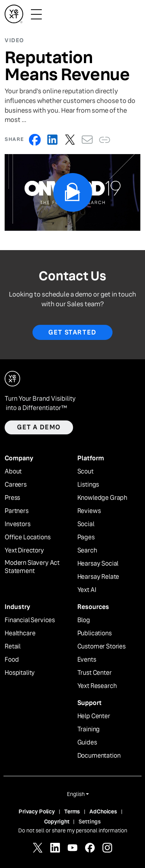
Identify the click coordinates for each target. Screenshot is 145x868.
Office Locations (27, 537)
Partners (17, 511)
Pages (86, 537)
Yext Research (97, 686)
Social (86, 524)
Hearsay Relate (98, 577)
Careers (16, 485)
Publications (95, 633)
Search (87, 551)
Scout (85, 472)
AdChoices (103, 811)
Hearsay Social (98, 564)
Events (87, 660)
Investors (18, 524)
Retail (13, 647)
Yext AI (87, 590)
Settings (90, 822)
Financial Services (30, 620)
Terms (72, 811)
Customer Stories (101, 647)
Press (12, 498)
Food (12, 660)
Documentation (99, 756)
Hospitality (20, 673)
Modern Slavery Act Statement (32, 567)
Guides (87, 743)
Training (89, 729)
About (13, 472)
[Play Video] (73, 192)
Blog (84, 620)
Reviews (89, 511)
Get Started (72, 332)
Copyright (57, 822)
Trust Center (95, 673)
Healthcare (20, 633)
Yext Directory (24, 551)
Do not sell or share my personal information (73, 830)
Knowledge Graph (102, 498)
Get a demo (39, 427)
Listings (88, 485)
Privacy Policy (37, 811)
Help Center (94, 716)
